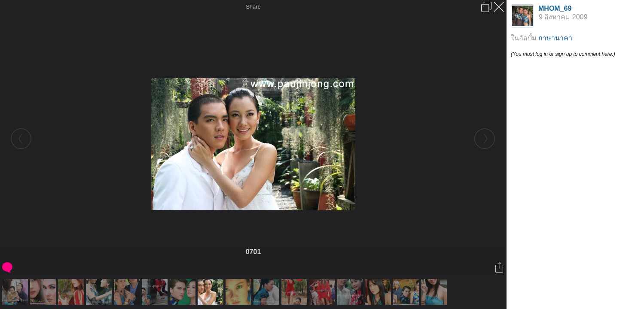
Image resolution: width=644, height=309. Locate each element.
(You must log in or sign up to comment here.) (563, 54)
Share (253, 7)
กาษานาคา (555, 38)
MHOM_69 (555, 8)
